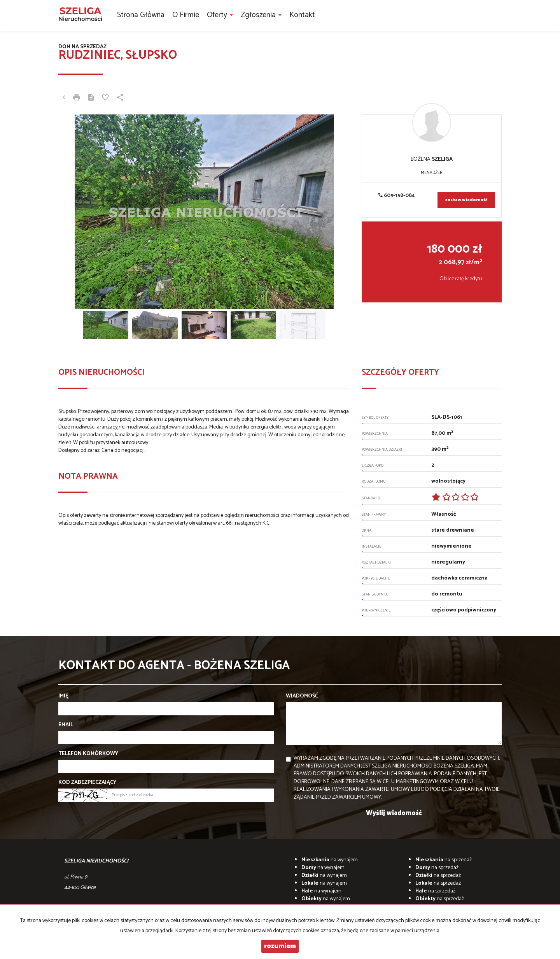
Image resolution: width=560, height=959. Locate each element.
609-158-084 (397, 196)
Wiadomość (302, 696)
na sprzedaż (444, 860)
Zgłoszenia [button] (261, 15)
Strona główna (141, 15)
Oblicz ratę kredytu (461, 279)
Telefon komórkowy (88, 754)
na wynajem (330, 860)
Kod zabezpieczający (87, 783)
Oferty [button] (220, 15)
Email (66, 725)
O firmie (186, 15)
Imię (63, 696)
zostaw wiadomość (466, 200)
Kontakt (302, 15)
